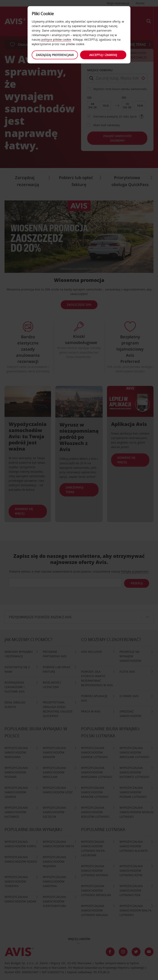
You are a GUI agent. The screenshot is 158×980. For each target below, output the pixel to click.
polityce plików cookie (56, 39)
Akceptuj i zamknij (104, 55)
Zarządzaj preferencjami (54, 55)
